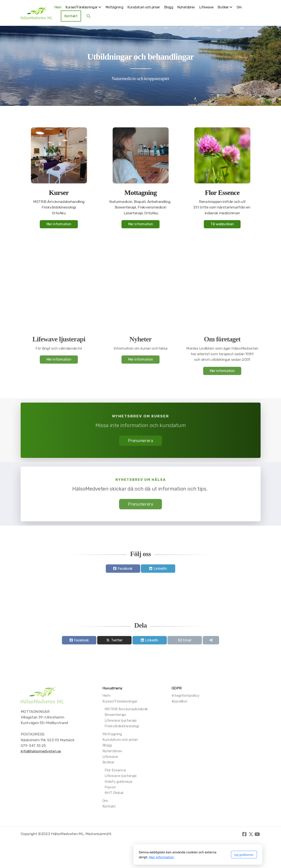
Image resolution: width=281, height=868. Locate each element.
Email (187, 642)
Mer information (59, 224)
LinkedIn (160, 570)
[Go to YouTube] (257, 834)
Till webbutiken (222, 224)
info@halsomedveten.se (41, 751)
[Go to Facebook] (244, 834)
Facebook (125, 570)
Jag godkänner (187, 855)
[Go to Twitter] (251, 834)
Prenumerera (140, 442)
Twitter (117, 642)
